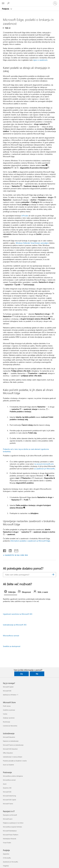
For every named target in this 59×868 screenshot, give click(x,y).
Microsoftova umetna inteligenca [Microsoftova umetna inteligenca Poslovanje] (13, 776)
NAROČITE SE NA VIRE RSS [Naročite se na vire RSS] (17, 555)
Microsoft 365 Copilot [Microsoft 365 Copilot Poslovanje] (9, 800)
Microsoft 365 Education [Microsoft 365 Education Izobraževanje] (10, 749)
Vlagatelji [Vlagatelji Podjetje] (6, 866)
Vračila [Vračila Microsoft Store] (5, 714)
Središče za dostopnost (12, 646)
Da (22, 674)
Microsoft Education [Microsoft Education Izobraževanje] (9, 737)
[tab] (11, 592)
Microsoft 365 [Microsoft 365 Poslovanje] (7, 792)
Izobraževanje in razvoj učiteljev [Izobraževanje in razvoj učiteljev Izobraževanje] (13, 757)
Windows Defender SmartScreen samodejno (32, 243)
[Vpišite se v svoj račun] (55, 3)
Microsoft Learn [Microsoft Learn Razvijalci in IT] (8, 819)
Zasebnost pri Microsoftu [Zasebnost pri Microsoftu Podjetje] (10, 862)
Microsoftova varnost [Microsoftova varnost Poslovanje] (9, 780)
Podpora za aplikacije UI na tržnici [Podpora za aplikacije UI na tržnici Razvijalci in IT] (13, 823)
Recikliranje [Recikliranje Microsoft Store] (7, 722)
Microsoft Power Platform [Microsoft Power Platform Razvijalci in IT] (11, 835)
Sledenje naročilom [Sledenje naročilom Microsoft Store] (9, 718)
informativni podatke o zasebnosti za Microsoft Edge (30, 541)
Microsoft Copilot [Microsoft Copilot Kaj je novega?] (8, 687)
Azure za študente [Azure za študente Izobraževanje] (8, 765)
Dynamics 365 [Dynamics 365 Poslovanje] (7, 788)
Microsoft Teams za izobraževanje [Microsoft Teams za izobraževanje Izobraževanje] (13, 745)
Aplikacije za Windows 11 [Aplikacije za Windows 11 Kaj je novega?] (11, 695)
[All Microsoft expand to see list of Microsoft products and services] (3, 3)
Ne (37, 674)
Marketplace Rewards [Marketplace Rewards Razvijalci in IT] (10, 839)
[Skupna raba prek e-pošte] (15, 550)
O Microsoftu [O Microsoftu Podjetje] (7, 858)
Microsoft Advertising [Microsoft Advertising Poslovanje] (9, 796)
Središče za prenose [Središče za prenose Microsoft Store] (9, 710)
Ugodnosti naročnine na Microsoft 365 (18, 614)
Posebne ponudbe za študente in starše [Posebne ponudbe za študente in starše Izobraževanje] (15, 761)
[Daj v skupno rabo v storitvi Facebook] (5, 550)
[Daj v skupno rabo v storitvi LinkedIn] (9, 550)
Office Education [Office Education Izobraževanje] (8, 753)
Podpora (6, 9)
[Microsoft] (29, 2)
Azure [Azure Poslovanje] (5, 784)
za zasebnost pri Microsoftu (44, 469)
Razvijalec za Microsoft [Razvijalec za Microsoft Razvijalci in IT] (10, 815)
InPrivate (25, 216)
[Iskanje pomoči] (9, 3)
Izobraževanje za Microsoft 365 (15, 625)
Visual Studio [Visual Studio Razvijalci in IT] (7, 843)
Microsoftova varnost (11, 636)
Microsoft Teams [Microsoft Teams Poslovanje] (8, 804)
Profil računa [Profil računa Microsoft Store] (7, 706)
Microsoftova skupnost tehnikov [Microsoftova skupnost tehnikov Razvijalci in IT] (12, 827)
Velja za (7, 28)
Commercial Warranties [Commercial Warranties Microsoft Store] (10, 726)
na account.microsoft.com (44, 464)
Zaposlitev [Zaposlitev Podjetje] (6, 854)
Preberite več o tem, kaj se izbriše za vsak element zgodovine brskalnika (26, 450)
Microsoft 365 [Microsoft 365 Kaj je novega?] (7, 691)
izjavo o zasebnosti (40, 60)
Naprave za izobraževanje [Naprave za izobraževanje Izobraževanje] (11, 741)
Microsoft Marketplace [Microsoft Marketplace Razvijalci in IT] (10, 831)
